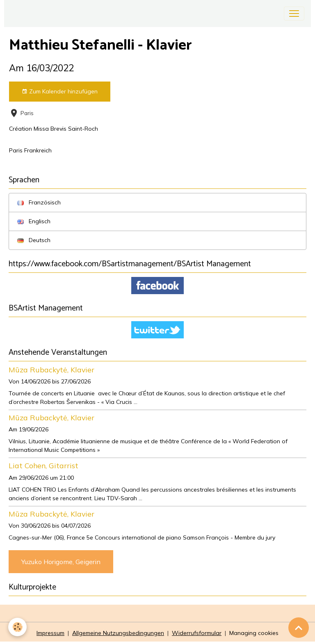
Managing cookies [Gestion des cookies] (254, 633)
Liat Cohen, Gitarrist (43, 465)
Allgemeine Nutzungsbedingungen (118, 633)
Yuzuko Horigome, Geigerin (61, 562)
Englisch (34, 221)
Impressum (50, 633)
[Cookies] (17, 627)
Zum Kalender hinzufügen (60, 92)
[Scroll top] (299, 628)
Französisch (39, 202)
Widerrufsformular (197, 633)
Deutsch (34, 240)
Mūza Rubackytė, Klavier (51, 370)
